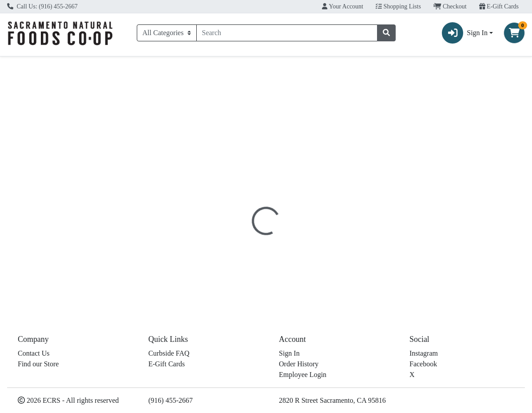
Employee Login (303, 375)
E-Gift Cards (499, 6)
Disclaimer (284, 186)
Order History (299, 364)
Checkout (450, 6)
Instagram (424, 353)
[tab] (245, 186)
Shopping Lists (398, 6)
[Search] (287, 33)
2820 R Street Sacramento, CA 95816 (332, 400)
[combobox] (287, 33)
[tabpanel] (377, 242)
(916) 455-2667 (171, 400)
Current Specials (38, 64)
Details (245, 186)
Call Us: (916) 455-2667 (42, 6)
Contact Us (34, 353)
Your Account (343, 6)
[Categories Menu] (167, 33)
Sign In (289, 353)
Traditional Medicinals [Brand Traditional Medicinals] (340, 248)
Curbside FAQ (169, 353)
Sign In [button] (465, 33)
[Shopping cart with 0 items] (514, 33)
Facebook (423, 364)
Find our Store (38, 364)
